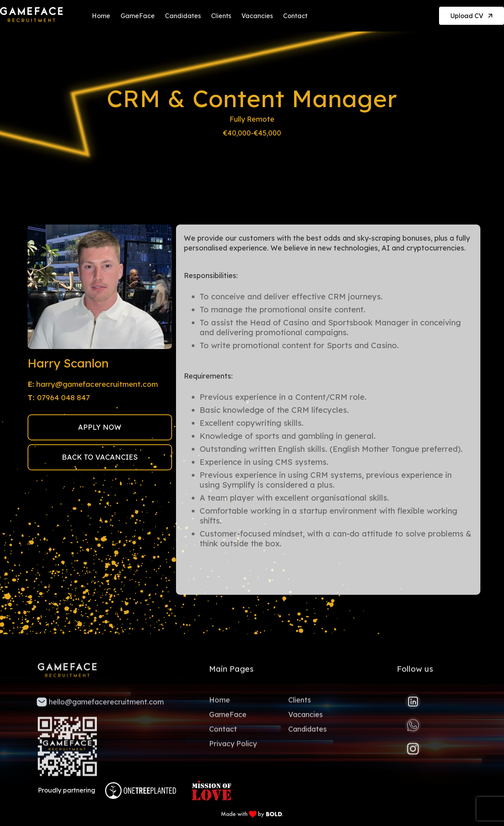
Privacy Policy (233, 745)
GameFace (138, 16)
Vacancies (257, 16)
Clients (221, 16)
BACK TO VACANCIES (100, 457)
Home (101, 16)
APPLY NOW (100, 427)
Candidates (183, 16)
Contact (295, 16)
